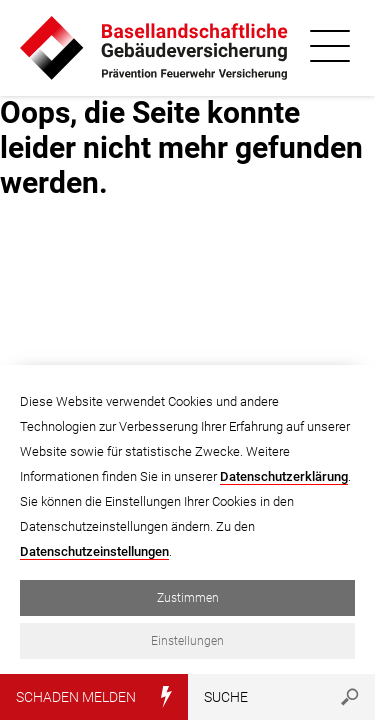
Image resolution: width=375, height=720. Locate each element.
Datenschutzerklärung (284, 476)
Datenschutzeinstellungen (94, 551)
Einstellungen (187, 641)
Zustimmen (188, 598)
